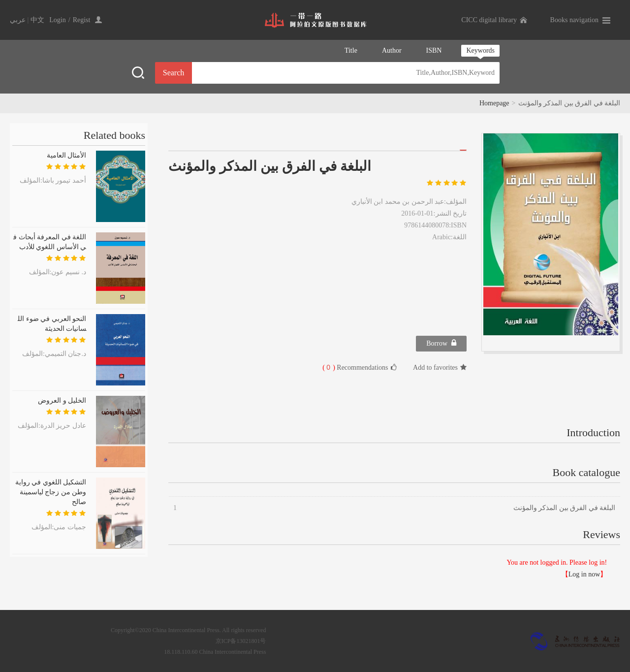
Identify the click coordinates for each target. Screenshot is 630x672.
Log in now (584, 574)
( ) (329, 368)
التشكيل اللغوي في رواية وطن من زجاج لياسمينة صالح (51, 492)
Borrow (441, 343)
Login (57, 20)
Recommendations (359, 367)
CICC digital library (489, 20)
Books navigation (574, 20)
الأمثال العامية (67, 155)
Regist (82, 20)
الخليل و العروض (62, 400)
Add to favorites (440, 368)
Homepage (494, 103)
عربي (18, 20)
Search (174, 73)
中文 (37, 20)
